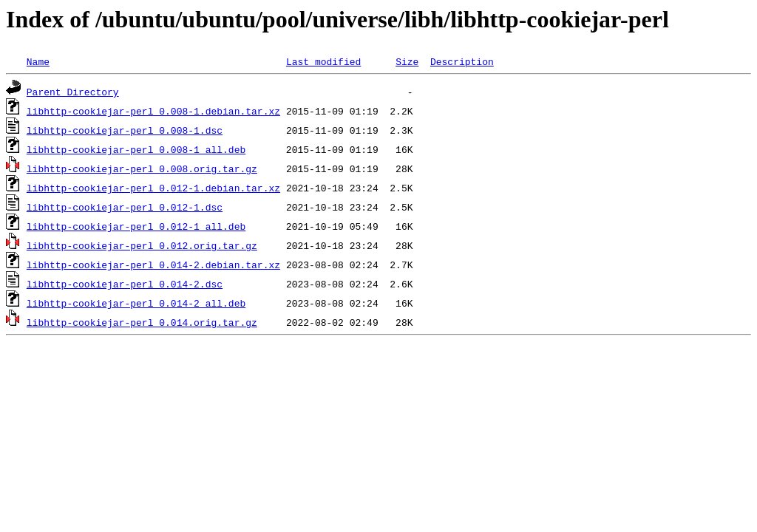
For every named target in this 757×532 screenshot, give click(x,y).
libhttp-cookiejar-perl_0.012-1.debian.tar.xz (153, 188)
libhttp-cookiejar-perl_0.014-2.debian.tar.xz (153, 265)
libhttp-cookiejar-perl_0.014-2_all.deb (136, 303)
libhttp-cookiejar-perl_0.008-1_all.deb (136, 149)
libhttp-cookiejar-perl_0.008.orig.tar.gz (142, 168)
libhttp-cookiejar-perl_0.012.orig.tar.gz (142, 245)
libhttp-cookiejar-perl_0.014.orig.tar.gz (142, 322)
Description (462, 61)
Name (38, 61)
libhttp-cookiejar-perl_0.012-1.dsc (125, 207)
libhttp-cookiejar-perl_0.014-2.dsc (125, 284)
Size (407, 61)
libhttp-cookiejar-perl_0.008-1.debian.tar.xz (153, 111)
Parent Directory (73, 92)
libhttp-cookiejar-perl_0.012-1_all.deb (136, 226)
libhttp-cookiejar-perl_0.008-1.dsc (125, 130)
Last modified (323, 61)
